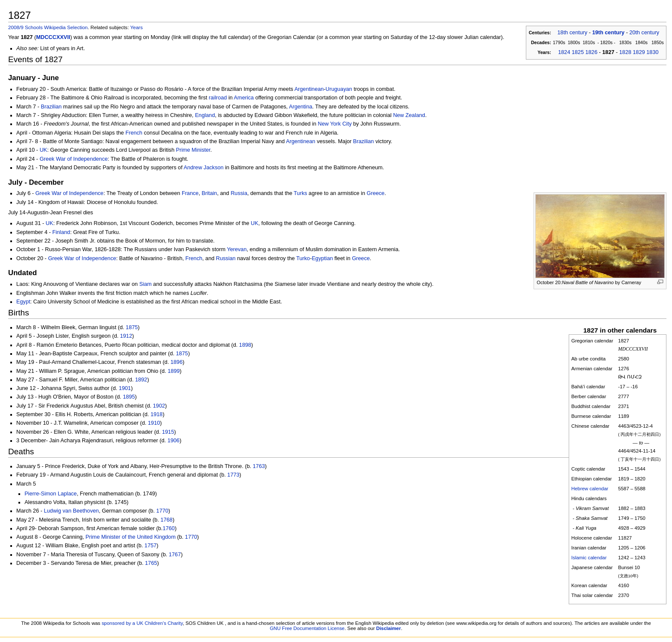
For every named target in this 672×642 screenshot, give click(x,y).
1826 (591, 52)
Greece (376, 193)
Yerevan (237, 249)
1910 (154, 423)
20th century (644, 33)
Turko (303, 258)
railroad (218, 98)
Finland (61, 232)
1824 (564, 52)
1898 (245, 345)
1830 (652, 52)
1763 (259, 466)
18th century (573, 33)
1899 (174, 371)
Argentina (300, 107)
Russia (239, 193)
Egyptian (322, 258)
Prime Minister (193, 150)
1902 (159, 406)
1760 (168, 528)
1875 (132, 327)
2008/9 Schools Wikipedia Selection (48, 27)
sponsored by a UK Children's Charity (142, 623)
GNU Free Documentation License (307, 628)
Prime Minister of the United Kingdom (131, 537)
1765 (151, 563)
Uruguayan (339, 89)
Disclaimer (389, 628)
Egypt (23, 302)
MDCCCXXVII (53, 37)
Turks (300, 193)
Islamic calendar (589, 558)
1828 (625, 52)
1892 (141, 380)
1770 (162, 511)
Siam (145, 284)
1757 (150, 546)
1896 (177, 362)
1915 (168, 432)
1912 (126, 336)
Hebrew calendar (590, 489)
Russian (226, 258)
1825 (578, 52)
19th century (608, 33)
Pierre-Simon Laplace (51, 494)
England (205, 115)
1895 (129, 397)
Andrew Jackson (204, 168)
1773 (233, 475)
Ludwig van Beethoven (71, 511)
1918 (156, 414)
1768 (166, 520)
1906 (174, 441)
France (190, 193)
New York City (335, 124)
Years (136, 27)
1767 (175, 555)
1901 (125, 388)
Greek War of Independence (73, 159)
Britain (209, 193)
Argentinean (309, 89)
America (244, 98)
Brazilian (51, 107)
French (134, 133)
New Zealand (409, 115)
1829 (639, 52)
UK (43, 150)
